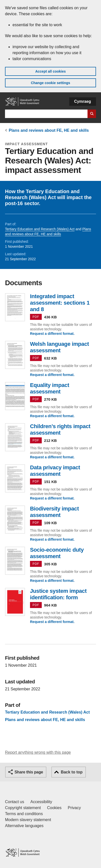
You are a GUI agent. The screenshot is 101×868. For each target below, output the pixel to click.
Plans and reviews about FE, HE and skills (49, 130)
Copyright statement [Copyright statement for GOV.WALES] (23, 808)
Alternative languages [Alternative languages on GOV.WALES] (24, 826)
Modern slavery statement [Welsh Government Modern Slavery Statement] (28, 820)
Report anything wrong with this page (38, 752)
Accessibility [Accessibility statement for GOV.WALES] (41, 802)
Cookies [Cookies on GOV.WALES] (54, 808)
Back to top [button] (72, 772)
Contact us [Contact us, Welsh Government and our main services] (14, 802)
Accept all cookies (50, 71)
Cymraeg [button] (83, 101)
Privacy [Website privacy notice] (74, 808)
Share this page (29, 772)
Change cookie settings (50, 83)
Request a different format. (52, 334)
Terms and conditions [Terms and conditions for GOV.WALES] (24, 814)
